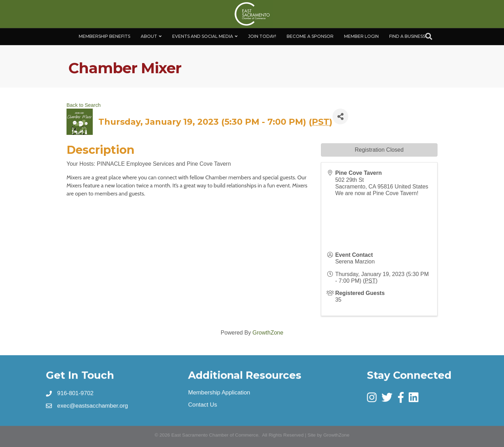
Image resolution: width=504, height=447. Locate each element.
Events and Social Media (203, 36)
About (149, 36)
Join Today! (262, 36)
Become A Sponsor (310, 36)
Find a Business (407, 36)
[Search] (429, 36)
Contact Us (202, 405)
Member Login (361, 36)
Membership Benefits (104, 36)
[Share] (340, 116)
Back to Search (84, 105)
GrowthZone (268, 333)
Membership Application (219, 392)
